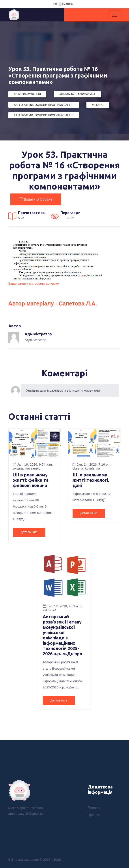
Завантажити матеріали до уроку (34, 283)
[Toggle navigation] (115, 15)
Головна (94, 807)
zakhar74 (50, 610)
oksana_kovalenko (27, 468)
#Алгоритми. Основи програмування (44, 105)
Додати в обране (36, 199)
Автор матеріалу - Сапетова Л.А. (53, 303)
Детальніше (29, 532)
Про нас (94, 815)
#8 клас (98, 105)
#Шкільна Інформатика (77, 94)
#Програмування (27, 94)
